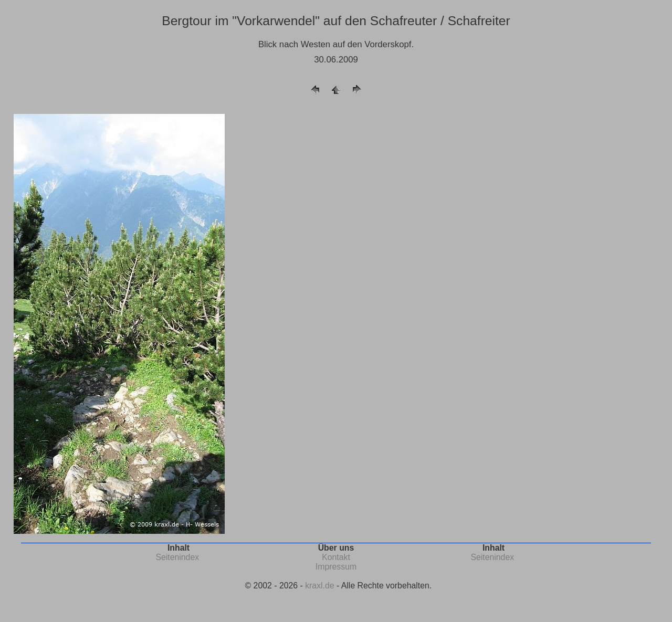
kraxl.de (319, 586)
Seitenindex (177, 557)
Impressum (336, 567)
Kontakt (336, 557)
